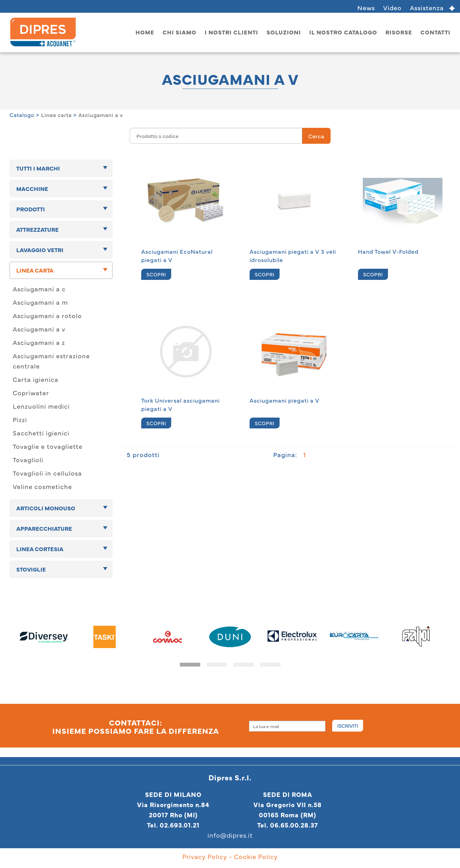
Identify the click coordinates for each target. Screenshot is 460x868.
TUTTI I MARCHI (38, 168)
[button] (190, 665)
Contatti (435, 32)
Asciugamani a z (39, 342)
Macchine (32, 189)
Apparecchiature (44, 528)
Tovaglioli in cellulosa (47, 473)
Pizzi (20, 419)
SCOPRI (156, 274)
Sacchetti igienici (41, 433)
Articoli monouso (46, 508)
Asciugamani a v (101, 115)
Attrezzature (37, 229)
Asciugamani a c (39, 289)
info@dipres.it (230, 835)
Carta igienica (36, 379)
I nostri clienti (231, 32)
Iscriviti (348, 726)
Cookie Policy (256, 856)
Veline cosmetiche (42, 486)
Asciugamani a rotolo (47, 315)
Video (392, 7)
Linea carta (56, 115)
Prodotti (31, 209)
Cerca (316, 136)
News (366, 7)
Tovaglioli (28, 460)
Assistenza (427, 7)
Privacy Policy (205, 856)
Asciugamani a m (40, 302)
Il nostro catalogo (343, 32)
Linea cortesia (40, 549)
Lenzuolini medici (41, 406)
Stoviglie (31, 569)
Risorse (399, 32)
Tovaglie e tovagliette (48, 446)
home (145, 32)
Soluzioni (284, 32)
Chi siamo (179, 32)
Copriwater (31, 393)
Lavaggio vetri (40, 250)
